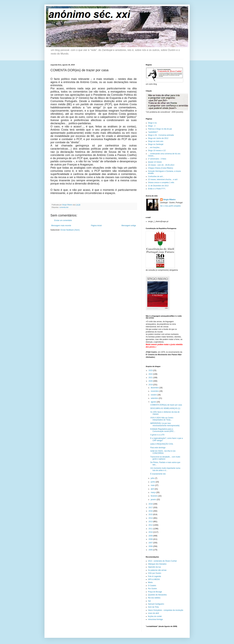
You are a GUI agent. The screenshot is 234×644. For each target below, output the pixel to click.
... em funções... (155, 147)
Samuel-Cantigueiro (156, 604)
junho (153, 482)
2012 (151, 525)
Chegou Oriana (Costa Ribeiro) (161, 168)
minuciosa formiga (155, 619)
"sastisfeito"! (153, 132)
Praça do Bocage (155, 592)
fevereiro (154, 496)
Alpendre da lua (154, 567)
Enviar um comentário (63, 220)
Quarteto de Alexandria (157, 595)
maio (153, 485)
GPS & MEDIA (154, 579)
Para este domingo (158, 448)
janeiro (154, 500)
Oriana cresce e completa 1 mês (161, 183)
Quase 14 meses (155, 162)
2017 (151, 508)
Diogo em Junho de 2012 (158, 138)
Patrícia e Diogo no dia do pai (160, 129)
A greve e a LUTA (157, 435)
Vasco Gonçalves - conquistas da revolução (166, 610)
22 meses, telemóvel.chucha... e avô (163, 179)
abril (153, 489)
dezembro (155, 388)
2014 (151, 518)
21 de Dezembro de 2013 (158, 186)
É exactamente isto (158, 474)
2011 (151, 529)
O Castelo (152, 586)
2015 (151, 514)
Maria (150, 582)
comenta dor (64, 207)
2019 (151, 385)
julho (153, 478)
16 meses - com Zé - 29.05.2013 (161, 165)
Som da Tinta (153, 607)
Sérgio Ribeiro (169, 200)
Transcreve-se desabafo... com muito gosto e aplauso (165, 458)
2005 (151, 550)
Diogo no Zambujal (156, 144)
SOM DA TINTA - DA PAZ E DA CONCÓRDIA (163, 452)
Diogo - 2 (152, 126)
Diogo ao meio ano (156, 141)
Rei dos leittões (154, 598)
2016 (151, 511)
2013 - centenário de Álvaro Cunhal (162, 561)
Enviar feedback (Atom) (70, 230)
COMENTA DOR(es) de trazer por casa (166, 405)
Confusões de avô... (156, 176)
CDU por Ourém (155, 573)
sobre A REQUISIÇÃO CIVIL (162, 444)
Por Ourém (153, 589)
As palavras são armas (157, 570)
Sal (149, 601)
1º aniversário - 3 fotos (157, 159)
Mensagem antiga (129, 226)
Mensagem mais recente (61, 226)
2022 (151, 374)
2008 (151, 539)
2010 (151, 532)
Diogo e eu (152, 123)
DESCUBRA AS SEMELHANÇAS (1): (165, 408)
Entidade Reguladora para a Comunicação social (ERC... (163, 430)
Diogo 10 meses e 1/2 (157, 151)
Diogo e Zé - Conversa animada (161, 135)
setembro (155, 398)
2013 (151, 522)
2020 (151, 381)
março (153, 492)
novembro (155, 391)
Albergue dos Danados (157, 564)
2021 (151, 378)
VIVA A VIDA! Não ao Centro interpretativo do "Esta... (162, 419)
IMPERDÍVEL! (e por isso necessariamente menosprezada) (165, 424)
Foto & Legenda (155, 576)
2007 (151, 543)
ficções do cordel (155, 616)
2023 (151, 370)
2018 (151, 504)
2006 (151, 546)
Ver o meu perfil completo (170, 206)
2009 (151, 536)
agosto (154, 402)
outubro (154, 395)
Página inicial (96, 226)
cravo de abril (154, 613)
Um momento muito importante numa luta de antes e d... (165, 469)
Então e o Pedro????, (157, 189)
